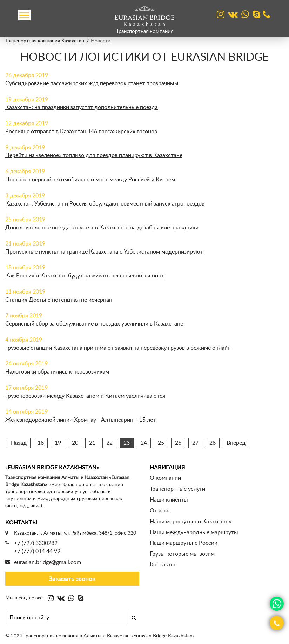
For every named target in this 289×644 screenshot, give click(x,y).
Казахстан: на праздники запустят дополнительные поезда (82, 107)
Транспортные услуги (177, 489)
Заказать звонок (72, 579)
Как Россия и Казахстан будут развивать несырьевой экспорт (85, 276)
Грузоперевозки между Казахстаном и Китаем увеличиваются (85, 396)
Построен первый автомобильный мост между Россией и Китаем (90, 180)
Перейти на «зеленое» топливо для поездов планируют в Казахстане (94, 155)
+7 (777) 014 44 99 (37, 551)
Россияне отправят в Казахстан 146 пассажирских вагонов (81, 132)
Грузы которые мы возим (182, 554)
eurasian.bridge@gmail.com (48, 562)
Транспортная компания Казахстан (45, 41)
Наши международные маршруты (194, 532)
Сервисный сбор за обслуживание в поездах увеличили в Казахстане (94, 324)
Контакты (162, 565)
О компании (165, 478)
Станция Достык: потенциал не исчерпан (59, 300)
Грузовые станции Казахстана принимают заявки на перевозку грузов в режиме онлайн (118, 348)
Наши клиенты (169, 500)
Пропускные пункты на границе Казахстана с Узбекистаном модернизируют (104, 252)
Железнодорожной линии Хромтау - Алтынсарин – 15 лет (80, 420)
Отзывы (160, 511)
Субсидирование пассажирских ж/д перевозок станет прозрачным (92, 83)
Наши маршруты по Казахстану (191, 522)
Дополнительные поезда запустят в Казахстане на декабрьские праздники (102, 228)
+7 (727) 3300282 (36, 543)
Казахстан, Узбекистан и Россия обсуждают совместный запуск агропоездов (105, 204)
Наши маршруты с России (184, 543)
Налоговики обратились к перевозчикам (57, 372)
